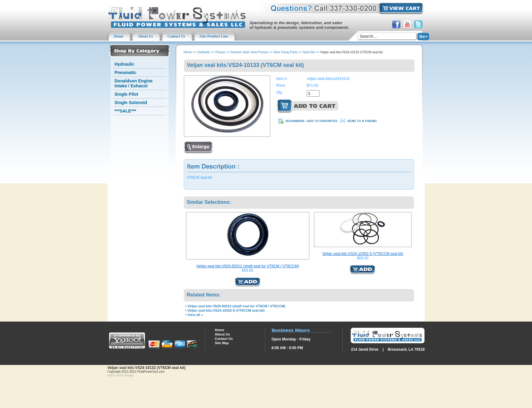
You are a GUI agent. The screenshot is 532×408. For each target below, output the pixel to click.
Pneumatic (126, 72)
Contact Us (224, 339)
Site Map (222, 343)
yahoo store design (121, 375)
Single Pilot (126, 94)
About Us (222, 334)
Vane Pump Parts (285, 52)
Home (188, 52)
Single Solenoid (131, 103)
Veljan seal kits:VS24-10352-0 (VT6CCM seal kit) (363, 254)
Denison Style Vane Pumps (249, 52)
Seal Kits (309, 52)
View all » (195, 315)
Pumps (220, 52)
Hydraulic (125, 64)
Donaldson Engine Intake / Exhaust (134, 83)
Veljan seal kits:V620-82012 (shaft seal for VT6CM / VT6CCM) (247, 266)
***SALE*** (125, 111)
